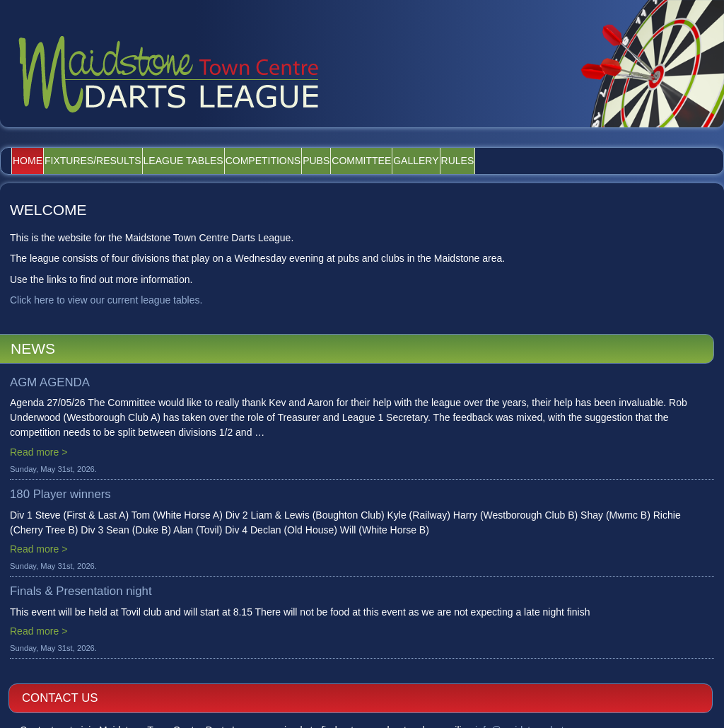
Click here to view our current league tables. (106, 300)
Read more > (39, 452)
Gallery (535, 161)
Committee (462, 161)
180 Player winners (60, 494)
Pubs (399, 161)
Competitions (328, 161)
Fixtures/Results (121, 161)
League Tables (229, 161)
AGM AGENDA (50, 382)
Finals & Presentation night (81, 591)
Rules (596, 161)
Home (37, 161)
